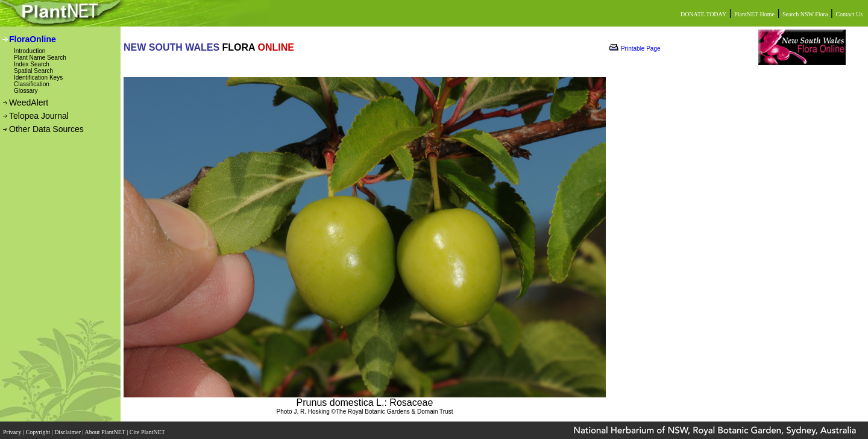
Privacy (13, 428)
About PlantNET (105, 428)
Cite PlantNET (148, 428)
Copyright (39, 428)
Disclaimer (68, 428)
